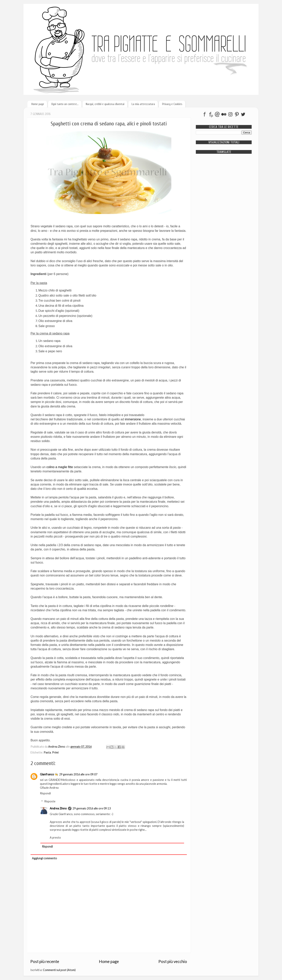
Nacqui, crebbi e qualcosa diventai (105, 104)
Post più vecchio (173, 961)
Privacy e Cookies (172, 104)
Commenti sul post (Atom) (59, 970)
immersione (133, 419)
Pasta (47, 752)
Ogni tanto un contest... (65, 104)
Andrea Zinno (58, 808)
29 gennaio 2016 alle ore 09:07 (78, 774)
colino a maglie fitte (60, 467)
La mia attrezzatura (143, 104)
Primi (55, 752)
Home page (38, 104)
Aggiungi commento (44, 858)
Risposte (50, 801)
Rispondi (45, 793)
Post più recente (45, 961)
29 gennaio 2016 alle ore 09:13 (92, 808)
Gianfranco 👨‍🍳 (49, 774)
